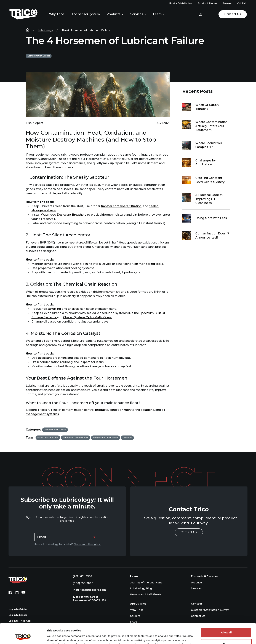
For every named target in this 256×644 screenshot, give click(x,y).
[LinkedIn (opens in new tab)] (17, 592)
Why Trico (57, 14)
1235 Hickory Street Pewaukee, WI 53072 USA (88, 599)
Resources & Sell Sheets (146, 594)
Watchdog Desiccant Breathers (64, 215)
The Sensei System (86, 14)
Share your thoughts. (87, 544)
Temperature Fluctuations (106, 438)
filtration (135, 206)
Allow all (226, 615)
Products (114, 14)
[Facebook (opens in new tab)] (10, 592)
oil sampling (52, 309)
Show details (55, 637)
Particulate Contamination (76, 438)
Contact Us (233, 14)
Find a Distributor (181, 3)
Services (137, 14)
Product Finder (207, 3)
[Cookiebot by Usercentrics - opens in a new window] (23, 637)
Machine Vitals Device (96, 264)
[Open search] (211, 14)
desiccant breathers (52, 358)
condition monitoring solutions (132, 410)
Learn (157, 14)
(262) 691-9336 (81, 576)
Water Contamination (48, 438)
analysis (74, 309)
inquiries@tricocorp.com (88, 590)
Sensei (227, 3)
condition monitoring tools (144, 264)
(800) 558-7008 (81, 583)
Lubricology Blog (141, 588)
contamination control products (85, 410)
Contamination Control (39, 56)
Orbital (242, 3)
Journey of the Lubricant (146, 583)
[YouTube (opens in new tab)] (23, 592)
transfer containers (115, 206)
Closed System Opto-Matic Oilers (87, 317)
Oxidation (127, 438)
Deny (226, 627)
